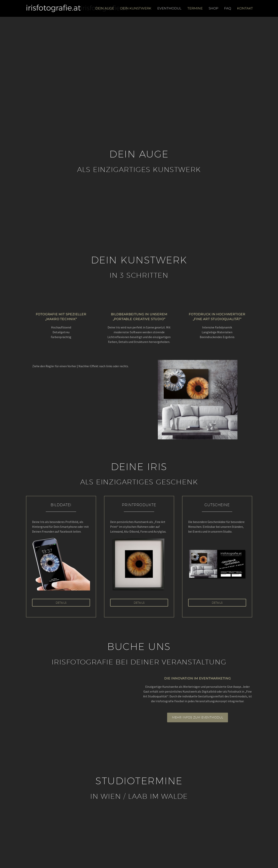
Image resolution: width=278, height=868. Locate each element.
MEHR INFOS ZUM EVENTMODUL (198, 717)
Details (61, 603)
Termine (195, 8)
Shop (213, 8)
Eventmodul (169, 8)
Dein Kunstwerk (136, 8)
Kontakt (245, 8)
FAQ (228, 8)
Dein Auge (105, 8)
